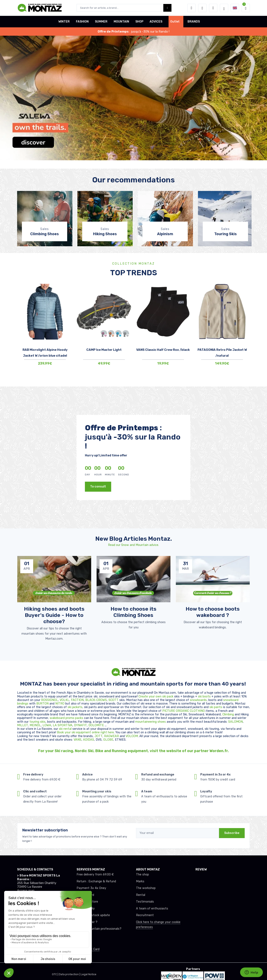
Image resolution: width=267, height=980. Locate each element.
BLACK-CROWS (96, 700)
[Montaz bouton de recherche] (167, 8)
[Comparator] (213, 8)
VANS (77, 740)
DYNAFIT (80, 725)
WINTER (64, 22)
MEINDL (35, 725)
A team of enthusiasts (152, 909)
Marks (140, 881)
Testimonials (145, 902)
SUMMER (101, 22)
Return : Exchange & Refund (96, 881)
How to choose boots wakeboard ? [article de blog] (213, 612)
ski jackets (75, 707)
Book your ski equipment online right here (85, 732)
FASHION (82, 22)
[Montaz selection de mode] (224, 8)
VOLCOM (132, 736)
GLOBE (108, 740)
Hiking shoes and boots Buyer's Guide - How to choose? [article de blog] (54, 615)
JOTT (98, 736)
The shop (142, 875)
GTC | (55, 974)
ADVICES (156, 22)
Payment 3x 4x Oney (91, 888)
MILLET (23, 725)
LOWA (47, 725)
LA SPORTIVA (63, 725)
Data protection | (70, 974)
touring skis (37, 722)
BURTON (43, 704)
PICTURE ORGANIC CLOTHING (184, 711)
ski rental (65, 729)
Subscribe (232, 833)
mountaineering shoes (151, 722)
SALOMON (236, 722)
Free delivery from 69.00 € (95, 875)
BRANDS (194, 22)
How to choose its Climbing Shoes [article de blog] (133, 612)
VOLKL (64, 700)
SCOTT (114, 700)
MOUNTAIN (121, 22)
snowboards (198, 700)
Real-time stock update (93, 915)
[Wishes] (202, 8)
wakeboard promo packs (66, 718)
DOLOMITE (97, 725)
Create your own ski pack (156, 696)
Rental (141, 895)
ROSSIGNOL (50, 700)
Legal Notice (89, 974)
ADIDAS (89, 740)
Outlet (175, 22)
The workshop (146, 888)
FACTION (77, 700)
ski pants (216, 707)
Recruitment (145, 915)
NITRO (60, 704)
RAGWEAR (112, 736)
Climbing (229, 714)
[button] (191, 8)
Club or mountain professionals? (99, 929)
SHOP (139, 22)
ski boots (205, 696)
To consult (98, 487)
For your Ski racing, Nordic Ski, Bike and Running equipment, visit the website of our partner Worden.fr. (133, 751)
